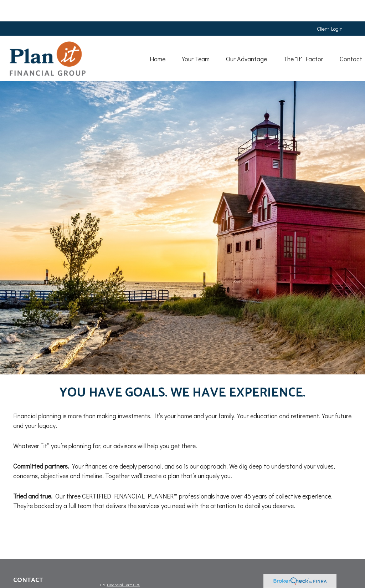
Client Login (330, 7)
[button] (144, 37)
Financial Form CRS (124, 585)
